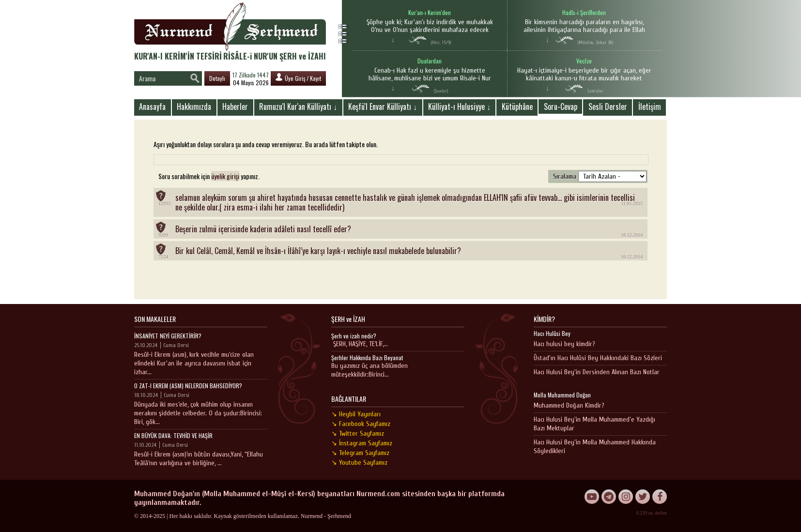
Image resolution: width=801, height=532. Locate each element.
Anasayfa (152, 106)
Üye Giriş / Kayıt (298, 78)
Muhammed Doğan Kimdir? (569, 405)
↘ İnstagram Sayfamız (362, 443)
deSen (661, 513)
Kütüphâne (517, 106)
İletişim (650, 106)
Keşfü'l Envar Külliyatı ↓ (383, 106)
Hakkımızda (194, 106)
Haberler (235, 106)
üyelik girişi (225, 176)
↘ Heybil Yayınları (356, 414)
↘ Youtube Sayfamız (359, 463)
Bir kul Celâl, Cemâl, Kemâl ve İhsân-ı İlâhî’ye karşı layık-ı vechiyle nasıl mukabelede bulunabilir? (318, 251)
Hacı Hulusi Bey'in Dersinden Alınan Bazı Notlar (597, 372)
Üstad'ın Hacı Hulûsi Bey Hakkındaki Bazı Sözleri (598, 358)
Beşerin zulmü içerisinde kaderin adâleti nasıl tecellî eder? (263, 229)
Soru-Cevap (561, 106)
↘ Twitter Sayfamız (358, 433)
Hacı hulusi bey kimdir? (564, 344)
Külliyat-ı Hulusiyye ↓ (459, 106)
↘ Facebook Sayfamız (361, 424)
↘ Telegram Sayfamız (360, 453)
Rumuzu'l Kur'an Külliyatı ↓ (298, 106)
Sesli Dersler (608, 106)
